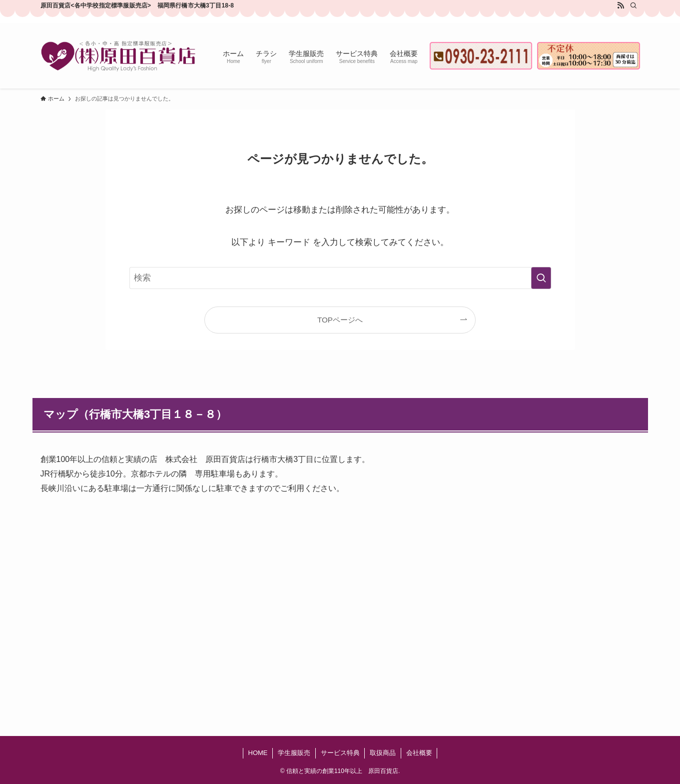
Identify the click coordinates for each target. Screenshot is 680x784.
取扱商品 (383, 753)
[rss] (621, 5)
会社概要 (419, 753)
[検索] (634, 5)
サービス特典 (340, 753)
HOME (258, 753)
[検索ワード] (340, 278)
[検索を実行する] (541, 278)
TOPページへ (340, 320)
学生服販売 (294, 753)
